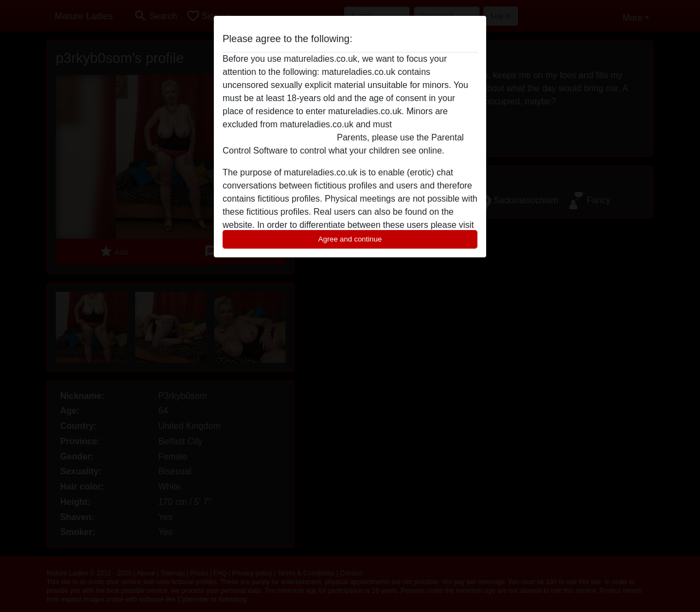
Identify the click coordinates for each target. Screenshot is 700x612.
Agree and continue (350, 239)
